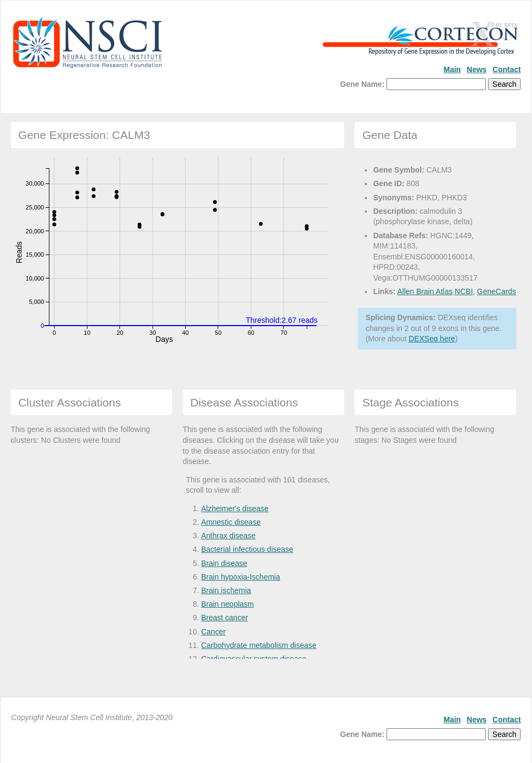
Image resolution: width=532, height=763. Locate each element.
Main (452, 69)
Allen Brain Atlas (425, 291)
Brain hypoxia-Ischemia (240, 577)
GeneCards (497, 291)
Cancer (213, 632)
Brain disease (224, 563)
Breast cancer (224, 618)
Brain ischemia (226, 590)
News (477, 69)
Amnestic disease (231, 522)
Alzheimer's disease (235, 508)
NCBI (464, 291)
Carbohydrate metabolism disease (258, 645)
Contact (506, 69)
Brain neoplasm (227, 604)
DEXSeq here (432, 339)
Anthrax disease (228, 536)
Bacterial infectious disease (247, 549)
